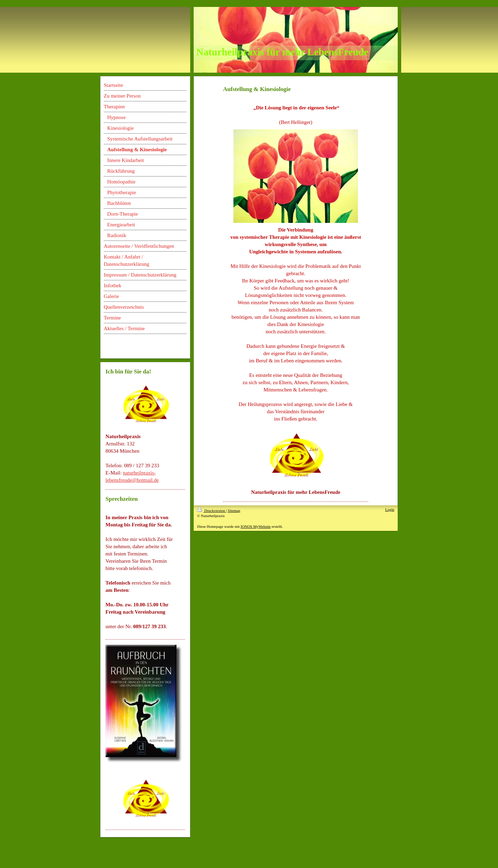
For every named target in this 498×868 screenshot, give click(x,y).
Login (390, 509)
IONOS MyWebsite (256, 526)
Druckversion (211, 510)
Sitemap (234, 510)
